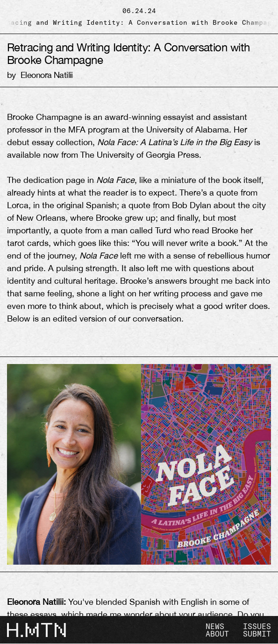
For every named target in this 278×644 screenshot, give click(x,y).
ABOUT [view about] (217, 634)
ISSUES (257, 626)
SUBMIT (257, 634)
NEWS (215, 626)
